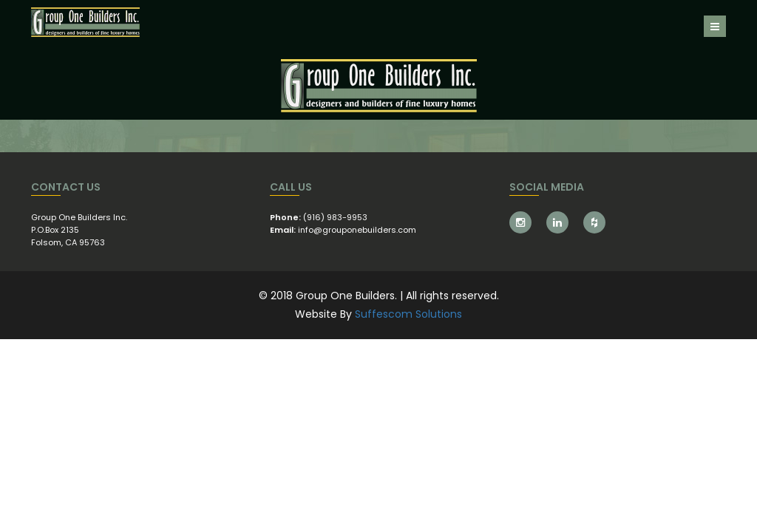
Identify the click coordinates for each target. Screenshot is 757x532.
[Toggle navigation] (715, 26)
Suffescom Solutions (408, 314)
